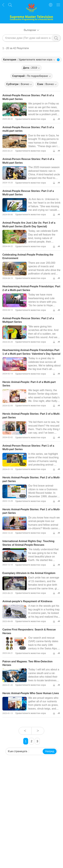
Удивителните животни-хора (31, 119)
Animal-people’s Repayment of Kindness (27, 601)
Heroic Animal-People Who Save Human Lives (31, 693)
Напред (50, 751)
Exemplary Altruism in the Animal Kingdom (29, 573)
